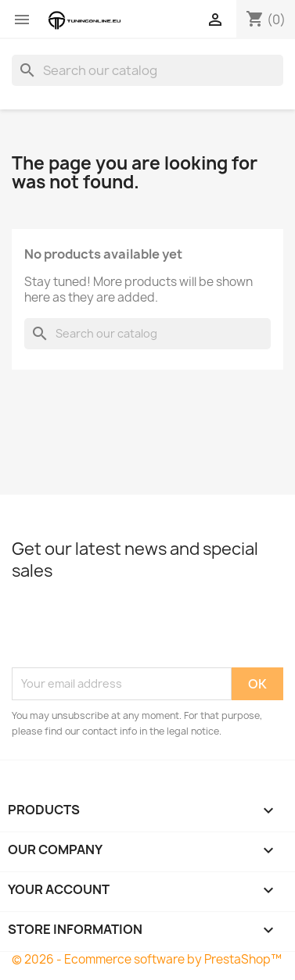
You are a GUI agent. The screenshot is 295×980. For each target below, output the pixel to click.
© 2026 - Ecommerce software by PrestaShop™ (147, 959)
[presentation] (131, 629)
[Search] (147, 70)
